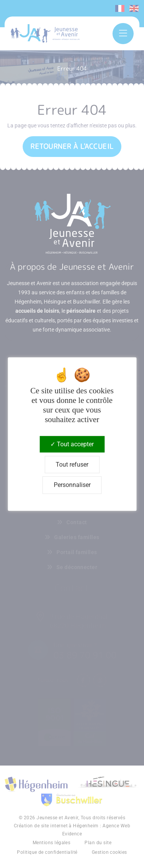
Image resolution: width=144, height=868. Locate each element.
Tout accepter (72, 444)
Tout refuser (72, 465)
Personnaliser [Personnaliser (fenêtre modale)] (72, 485)
